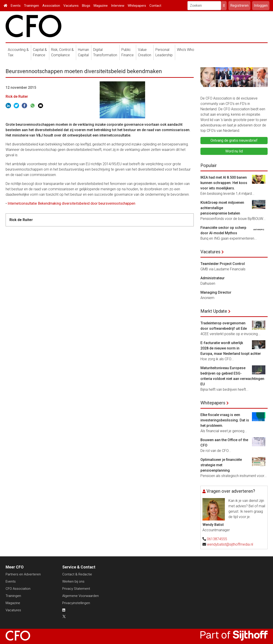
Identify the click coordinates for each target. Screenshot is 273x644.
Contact (155, 6)
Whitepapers (137, 6)
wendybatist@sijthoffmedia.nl (230, 544)
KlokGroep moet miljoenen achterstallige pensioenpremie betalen (222, 208)
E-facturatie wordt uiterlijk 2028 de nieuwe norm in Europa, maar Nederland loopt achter (231, 348)
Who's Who (186, 50)
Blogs (86, 6)
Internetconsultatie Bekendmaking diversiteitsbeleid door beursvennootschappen (71, 203)
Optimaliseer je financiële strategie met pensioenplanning (221, 465)
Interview (118, 6)
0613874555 (217, 539)
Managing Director (216, 292)
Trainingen (31, 6)
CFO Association (18, 589)
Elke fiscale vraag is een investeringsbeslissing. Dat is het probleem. (225, 420)
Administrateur (213, 278)
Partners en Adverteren (23, 574)
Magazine (101, 6)
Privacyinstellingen (76, 603)
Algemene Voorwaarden (81, 596)
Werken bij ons (73, 581)
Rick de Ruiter (17, 96)
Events (16, 6)
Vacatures (71, 6)
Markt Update (214, 311)
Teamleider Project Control (223, 264)
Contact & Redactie (77, 574)
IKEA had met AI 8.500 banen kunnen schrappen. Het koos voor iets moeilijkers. (224, 183)
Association (51, 6)
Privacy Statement (76, 589)
